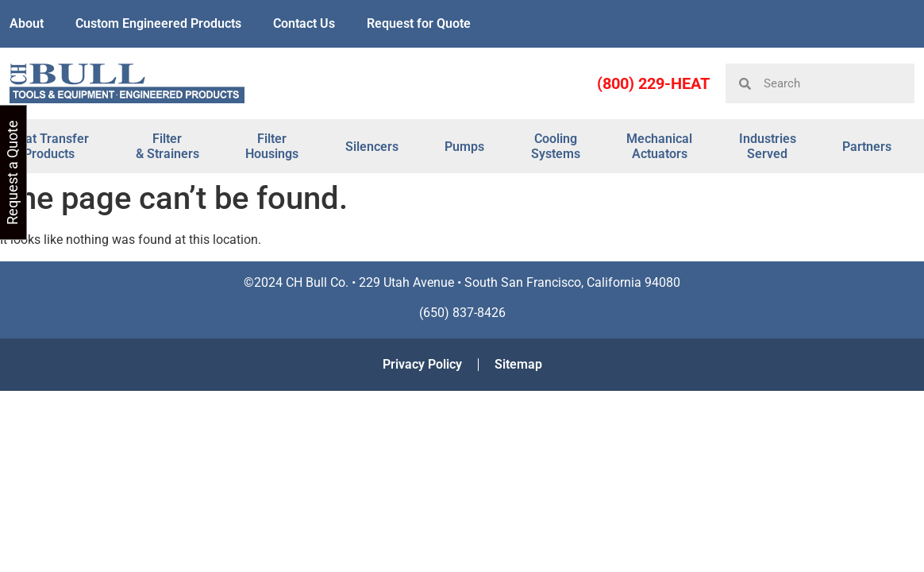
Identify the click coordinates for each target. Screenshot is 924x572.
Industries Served (768, 146)
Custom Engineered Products (158, 23)
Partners (867, 147)
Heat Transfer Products (49, 146)
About (27, 23)
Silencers (372, 147)
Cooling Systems (556, 146)
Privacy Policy (422, 364)
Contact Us (304, 23)
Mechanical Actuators (659, 146)
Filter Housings (272, 146)
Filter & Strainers (167, 146)
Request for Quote (419, 23)
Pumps (464, 147)
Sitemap (518, 364)
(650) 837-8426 (462, 313)
